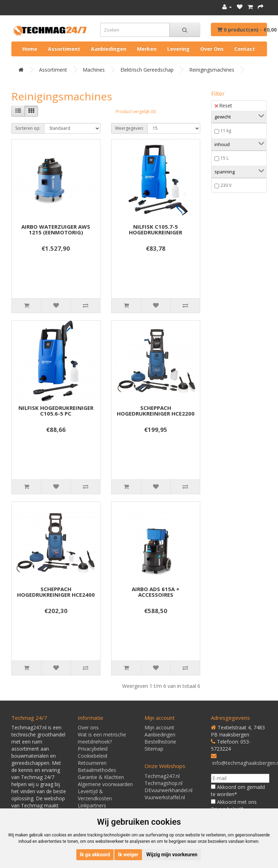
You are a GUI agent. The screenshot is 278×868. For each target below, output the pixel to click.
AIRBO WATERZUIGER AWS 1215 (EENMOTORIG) (56, 230)
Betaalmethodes (97, 770)
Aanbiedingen (109, 49)
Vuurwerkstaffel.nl (165, 797)
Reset (223, 105)
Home (30, 49)
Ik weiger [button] (128, 855)
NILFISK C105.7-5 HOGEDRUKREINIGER (156, 230)
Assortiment (64, 49)
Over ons (212, 49)
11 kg (226, 131)
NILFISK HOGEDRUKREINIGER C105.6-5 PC (56, 411)
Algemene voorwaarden (105, 784)
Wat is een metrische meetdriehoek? (102, 738)
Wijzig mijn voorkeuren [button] (172, 855)
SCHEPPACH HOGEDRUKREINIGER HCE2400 (56, 592)
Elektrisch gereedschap (147, 70)
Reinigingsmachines (212, 70)
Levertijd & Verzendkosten (95, 795)
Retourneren (92, 763)
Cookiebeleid (92, 756)
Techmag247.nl (162, 776)
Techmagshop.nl (163, 783)
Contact (245, 49)
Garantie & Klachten (101, 777)
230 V (226, 185)
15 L (225, 158)
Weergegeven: (129, 128)
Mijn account (159, 727)
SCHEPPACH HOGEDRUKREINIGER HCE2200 (156, 411)
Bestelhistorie (160, 742)
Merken (147, 49)
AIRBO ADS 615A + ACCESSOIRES (156, 592)
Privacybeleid (93, 749)
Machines (94, 70)
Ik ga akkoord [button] (95, 855)
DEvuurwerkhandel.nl (168, 790)
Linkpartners (92, 805)
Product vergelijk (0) (136, 112)
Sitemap (154, 749)
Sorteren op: (28, 128)
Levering (178, 49)
